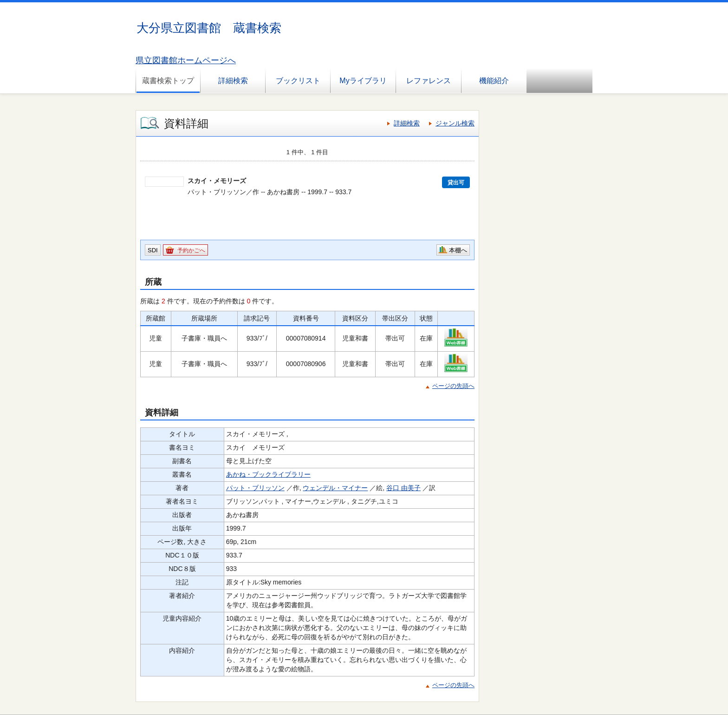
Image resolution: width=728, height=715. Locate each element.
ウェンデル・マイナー (335, 488)
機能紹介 (494, 81)
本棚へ (458, 250)
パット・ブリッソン (255, 488)
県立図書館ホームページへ (186, 60)
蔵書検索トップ (168, 81)
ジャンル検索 (455, 123)
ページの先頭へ (453, 386)
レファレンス (429, 81)
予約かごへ (191, 250)
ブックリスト (298, 81)
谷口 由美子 (403, 488)
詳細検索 (233, 81)
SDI (153, 250)
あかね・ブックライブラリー (268, 474)
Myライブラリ (363, 81)
